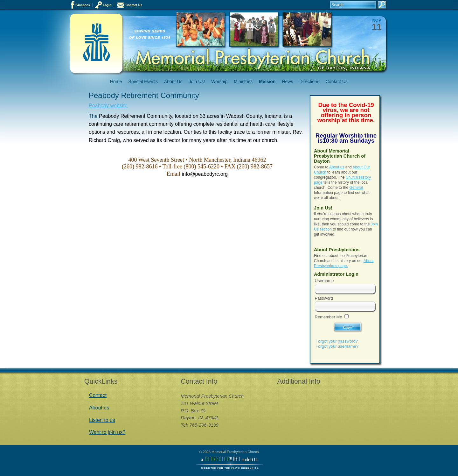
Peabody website (108, 106)
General (356, 188)
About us (337, 167)
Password (324, 298)
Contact (98, 395)
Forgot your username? (337, 346)
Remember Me (329, 317)
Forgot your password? (337, 341)
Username (324, 281)
